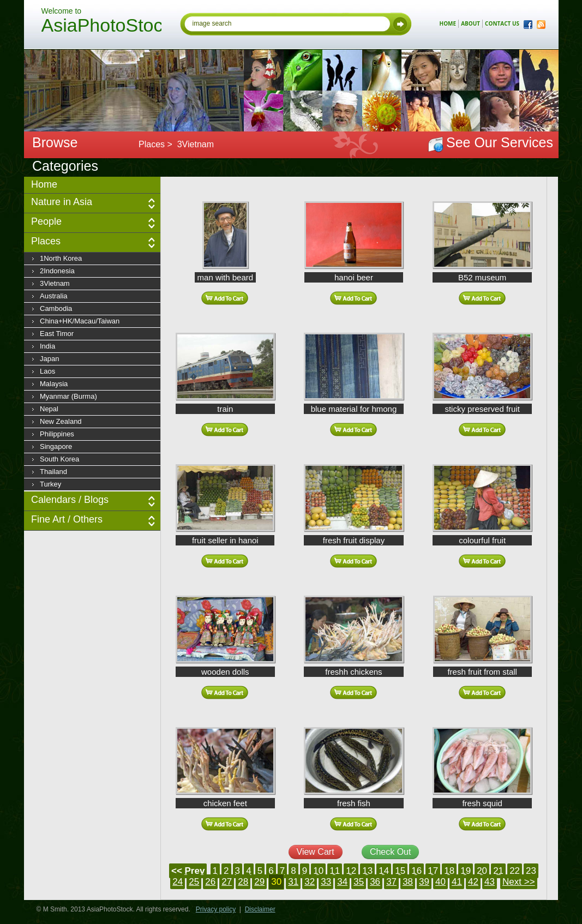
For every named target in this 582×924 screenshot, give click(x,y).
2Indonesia (57, 271)
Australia (54, 296)
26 (210, 882)
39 (424, 882)
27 (227, 882)
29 (259, 882)
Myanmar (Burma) (68, 396)
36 (375, 882)
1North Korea (61, 258)
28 (243, 882)
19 (466, 871)
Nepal (49, 409)
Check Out (391, 852)
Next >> (519, 882)
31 (293, 882)
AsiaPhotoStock (101, 27)
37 (391, 882)
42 (473, 882)
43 (490, 882)
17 (433, 871)
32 (310, 882)
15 (400, 871)
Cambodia (56, 308)
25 (194, 882)
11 (335, 871)
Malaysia (54, 384)
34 (342, 882)
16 (416, 871)
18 (449, 871)
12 (351, 871)
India (47, 346)
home (448, 23)
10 (318, 871)
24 (178, 882)
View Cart (316, 852)
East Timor (57, 334)
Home (44, 184)
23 (531, 871)
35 (359, 882)
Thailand (53, 472)
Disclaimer (260, 909)
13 (367, 871)
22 (515, 871)
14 (384, 871)
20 (482, 871)
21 (498, 871)
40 (440, 882)
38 (408, 882)
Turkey (50, 484)
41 (457, 882)
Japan (49, 359)
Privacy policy (216, 909)
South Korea (59, 459)
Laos (47, 371)
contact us (502, 23)
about (470, 23)
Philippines (57, 434)
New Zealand (61, 421)
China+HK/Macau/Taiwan (80, 321)
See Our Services (500, 142)
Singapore (56, 446)
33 (326, 882)
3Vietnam (55, 283)
